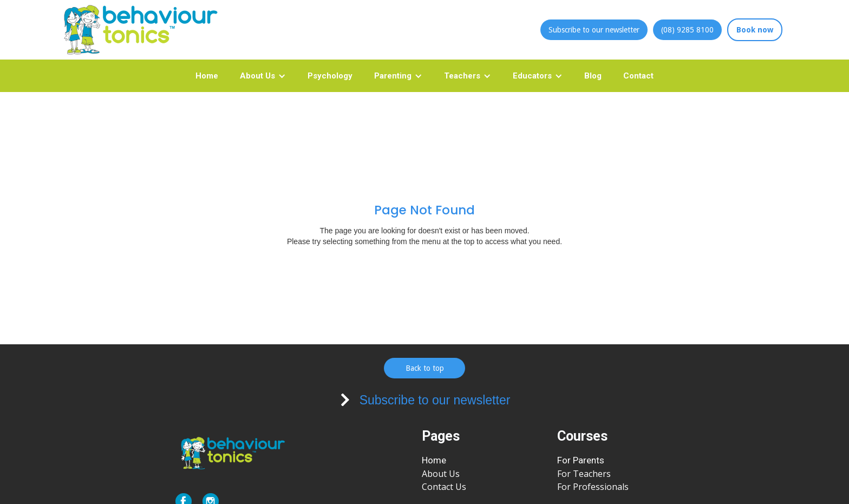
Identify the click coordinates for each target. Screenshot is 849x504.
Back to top (425, 368)
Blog (593, 76)
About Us (441, 474)
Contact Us (444, 487)
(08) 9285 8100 (687, 30)
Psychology (330, 76)
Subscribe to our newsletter (594, 30)
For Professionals (593, 487)
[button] (263, 76)
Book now (755, 30)
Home (207, 76)
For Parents (581, 460)
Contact (638, 76)
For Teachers (584, 474)
